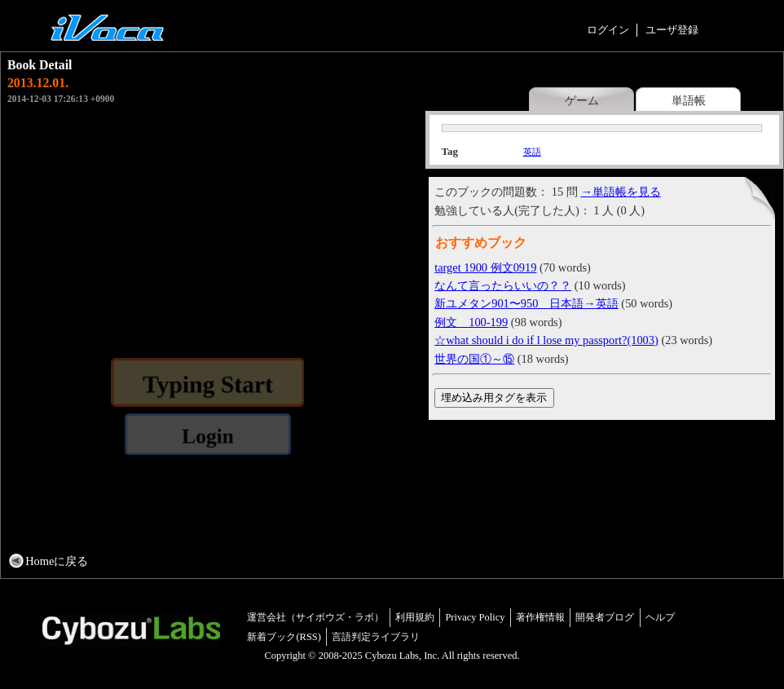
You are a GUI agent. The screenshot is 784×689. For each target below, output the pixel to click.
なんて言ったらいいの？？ (503, 285)
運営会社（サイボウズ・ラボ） (315, 617)
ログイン (608, 30)
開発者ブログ (605, 617)
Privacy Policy (475, 617)
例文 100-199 (471, 322)
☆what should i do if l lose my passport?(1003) (546, 340)
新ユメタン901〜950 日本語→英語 (526, 303)
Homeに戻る (57, 561)
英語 (532, 152)
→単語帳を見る (620, 192)
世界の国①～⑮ (474, 359)
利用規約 (415, 617)
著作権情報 (540, 617)
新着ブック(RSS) (284, 637)
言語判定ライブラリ (376, 637)
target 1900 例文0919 (485, 267)
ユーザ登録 (672, 30)
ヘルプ (660, 617)
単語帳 (689, 100)
